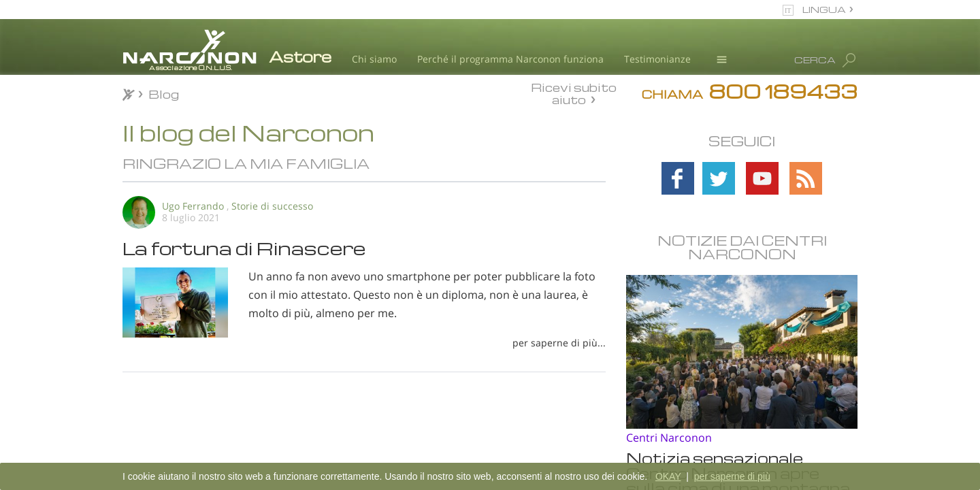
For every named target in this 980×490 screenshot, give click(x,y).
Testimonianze (657, 59)
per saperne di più (732, 476)
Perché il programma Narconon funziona (510, 59)
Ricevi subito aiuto (574, 93)
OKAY (668, 476)
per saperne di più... (559, 343)
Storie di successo (272, 206)
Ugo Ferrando (193, 206)
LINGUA (824, 9)
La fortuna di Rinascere (244, 248)
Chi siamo (374, 59)
